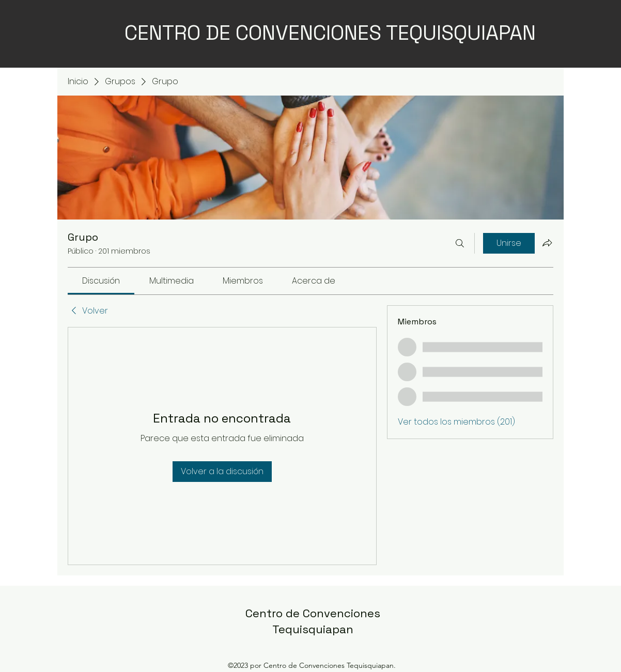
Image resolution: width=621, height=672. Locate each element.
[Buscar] (460, 243)
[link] (101, 281)
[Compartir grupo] (547, 243)
